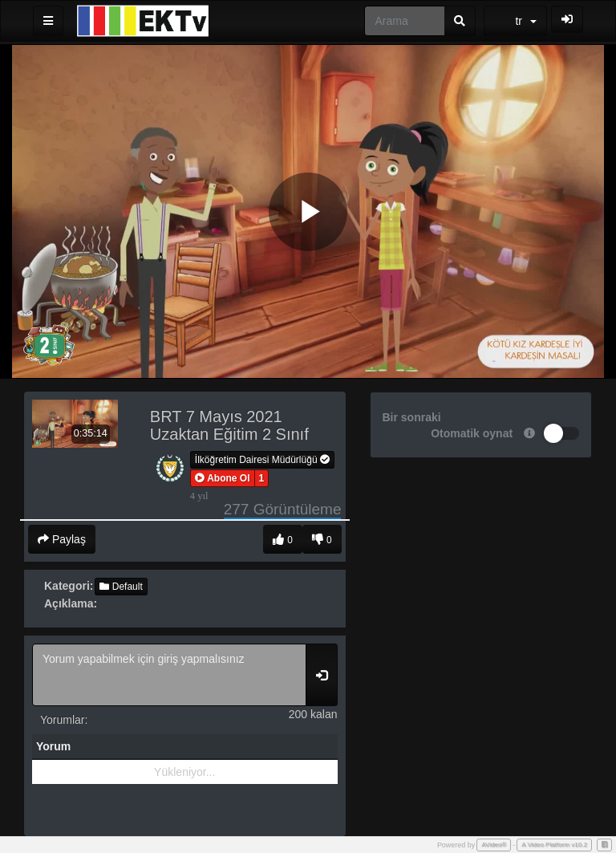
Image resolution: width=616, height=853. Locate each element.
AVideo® (494, 845)
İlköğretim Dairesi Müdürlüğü (262, 460)
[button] (223, 478)
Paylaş (62, 539)
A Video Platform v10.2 (554, 845)
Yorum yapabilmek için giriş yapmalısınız (169, 675)
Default (121, 587)
